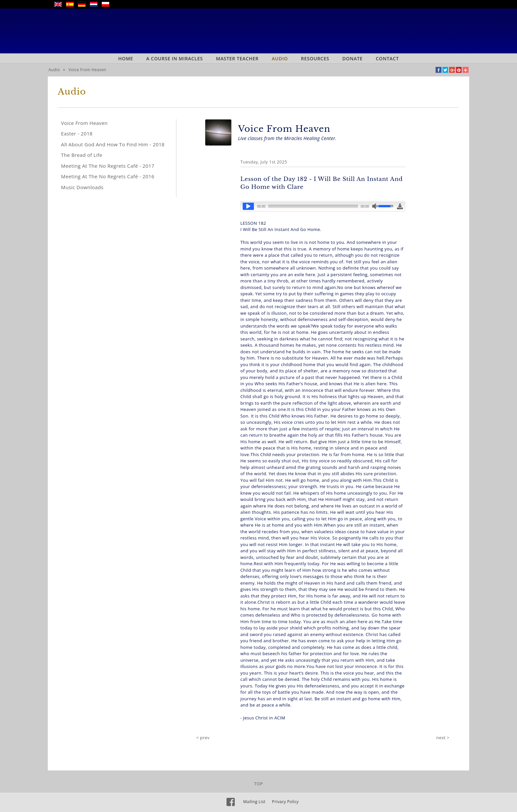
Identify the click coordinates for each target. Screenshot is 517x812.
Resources (315, 58)
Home (125, 58)
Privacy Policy (285, 802)
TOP (258, 784)
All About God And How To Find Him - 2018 (113, 144)
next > (443, 738)
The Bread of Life (82, 155)
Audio (280, 58)
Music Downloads (82, 187)
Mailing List (254, 802)
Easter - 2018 (77, 133)
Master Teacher (237, 58)
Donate (352, 58)
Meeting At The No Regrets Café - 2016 (108, 176)
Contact (387, 58)
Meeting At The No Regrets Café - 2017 (108, 166)
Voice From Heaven (88, 70)
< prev (203, 738)
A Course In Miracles (175, 58)
